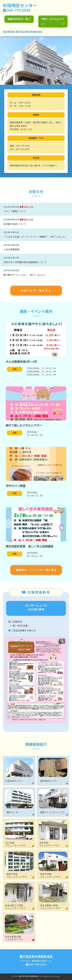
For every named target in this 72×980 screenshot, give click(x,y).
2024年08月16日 (11, 220)
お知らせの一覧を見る (36, 291)
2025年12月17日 (11, 258)
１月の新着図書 (11, 249)
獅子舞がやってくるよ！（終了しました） (25, 275)
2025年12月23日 (11, 232)
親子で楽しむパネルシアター (24, 425)
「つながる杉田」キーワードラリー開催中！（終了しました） (35, 237)
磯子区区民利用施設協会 (29, 32)
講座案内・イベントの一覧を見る (36, 570)
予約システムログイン (53, 22)
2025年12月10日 (11, 207)
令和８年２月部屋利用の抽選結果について (25, 262)
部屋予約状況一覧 (18, 19)
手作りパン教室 (16, 486)
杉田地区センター (20, 5)
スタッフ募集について (15, 211)
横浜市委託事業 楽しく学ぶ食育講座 (29, 546)
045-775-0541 (19, 10)
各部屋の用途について (15, 224)
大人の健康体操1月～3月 (21, 362)
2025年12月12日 (11, 270)
